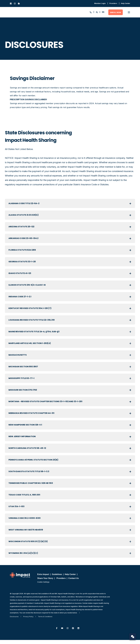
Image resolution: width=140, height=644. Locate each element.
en (103, 12)
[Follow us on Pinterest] (73, 632)
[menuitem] (100, 3)
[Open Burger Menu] (129, 12)
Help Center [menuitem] (70, 578)
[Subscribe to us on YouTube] (62, 632)
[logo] (20, 579)
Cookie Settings (43, 586)
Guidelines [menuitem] (57, 578)
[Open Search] (97, 12)
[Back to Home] (22, 12)
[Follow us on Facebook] (57, 632)
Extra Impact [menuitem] (43, 578)
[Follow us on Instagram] (68, 632)
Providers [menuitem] (61, 582)
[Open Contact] (91, 12)
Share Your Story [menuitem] (45, 582)
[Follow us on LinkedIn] (78, 632)
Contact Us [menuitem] (74, 582)
